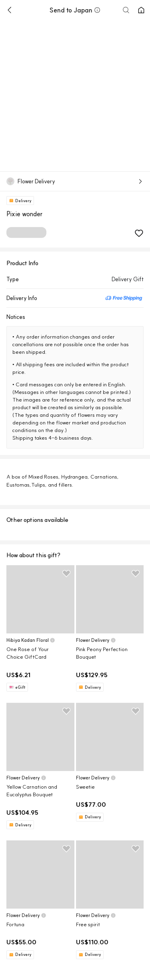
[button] (97, 10)
